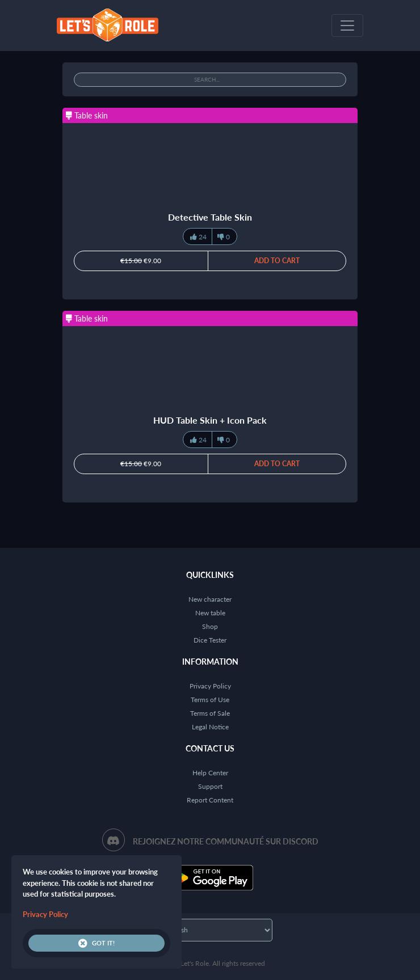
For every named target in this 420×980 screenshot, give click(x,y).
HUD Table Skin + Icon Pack (210, 420)
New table (210, 613)
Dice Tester (210, 640)
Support (210, 786)
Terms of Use (210, 700)
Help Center (210, 773)
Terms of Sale (210, 713)
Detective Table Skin (210, 217)
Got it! (96, 943)
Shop (210, 626)
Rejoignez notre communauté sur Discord (226, 841)
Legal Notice (210, 727)
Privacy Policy (210, 686)
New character (210, 599)
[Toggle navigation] (347, 26)
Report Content (210, 800)
